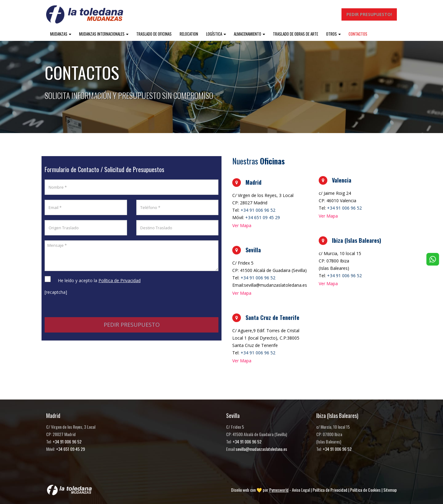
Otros (331, 34)
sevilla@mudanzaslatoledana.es (261, 449)
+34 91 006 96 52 (258, 210)
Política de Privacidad (330, 490)
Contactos (358, 34)
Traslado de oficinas (154, 34)
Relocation (189, 34)
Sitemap (390, 490)
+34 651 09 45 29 (263, 217)
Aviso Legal (301, 490)
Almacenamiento (247, 34)
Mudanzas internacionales (102, 34)
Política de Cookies (365, 490)
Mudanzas (59, 34)
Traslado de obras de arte (295, 34)
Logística (214, 34)
